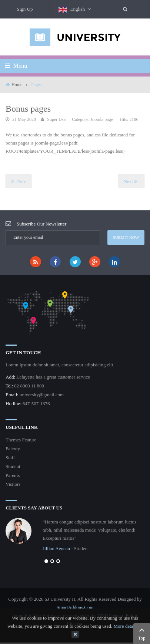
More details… (128, 626)
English (75, 9)
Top (142, 633)
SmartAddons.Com (75, 607)
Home (17, 85)
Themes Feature (21, 440)
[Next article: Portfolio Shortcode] (131, 181)
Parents (13, 475)
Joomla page (101, 119)
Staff (10, 457)
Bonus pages (28, 109)
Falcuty (13, 449)
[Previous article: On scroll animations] (19, 181)
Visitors (13, 484)
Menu (16, 66)
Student (13, 466)
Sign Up (25, 9)
